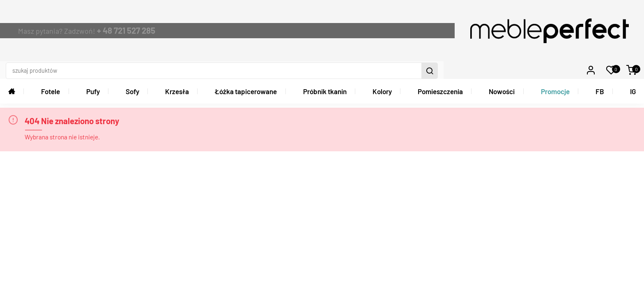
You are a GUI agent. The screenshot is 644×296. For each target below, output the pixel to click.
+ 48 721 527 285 (226, 16)
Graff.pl (631, 266)
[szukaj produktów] (444, 16)
